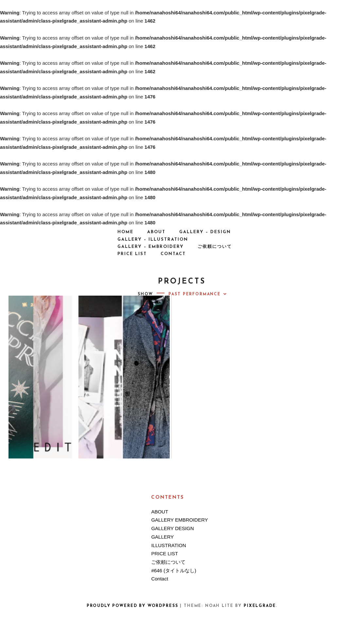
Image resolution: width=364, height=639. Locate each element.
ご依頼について (215, 247)
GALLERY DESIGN (172, 528)
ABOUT (156, 232)
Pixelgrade (260, 606)
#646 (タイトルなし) (174, 570)
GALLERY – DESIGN (205, 232)
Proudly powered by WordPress (132, 606)
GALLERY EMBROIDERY (179, 520)
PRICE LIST (132, 254)
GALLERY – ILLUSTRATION (153, 240)
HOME (125, 232)
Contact (173, 254)
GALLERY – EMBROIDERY (151, 247)
